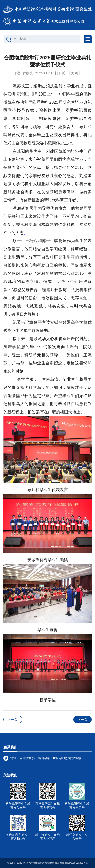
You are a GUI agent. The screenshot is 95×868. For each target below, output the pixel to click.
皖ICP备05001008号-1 (76, 863)
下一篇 (83, 720)
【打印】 (60, 73)
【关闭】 (74, 73)
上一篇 (13, 720)
